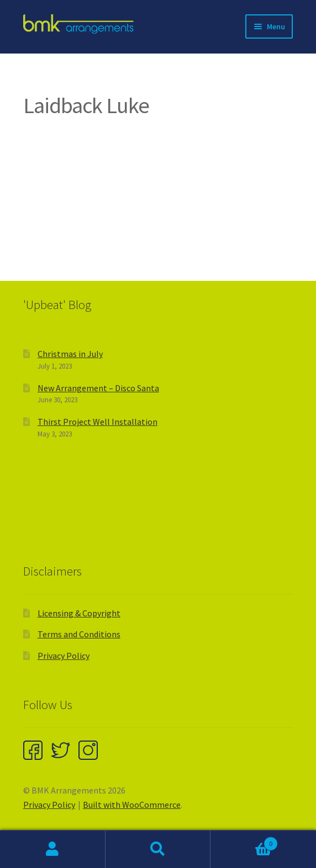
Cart (244, 841)
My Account (53, 849)
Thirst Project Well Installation (98, 422)
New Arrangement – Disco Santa (98, 388)
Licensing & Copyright (79, 613)
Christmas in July (70, 354)
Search (158, 849)
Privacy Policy (64, 656)
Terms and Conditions (79, 634)
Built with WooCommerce (132, 805)
